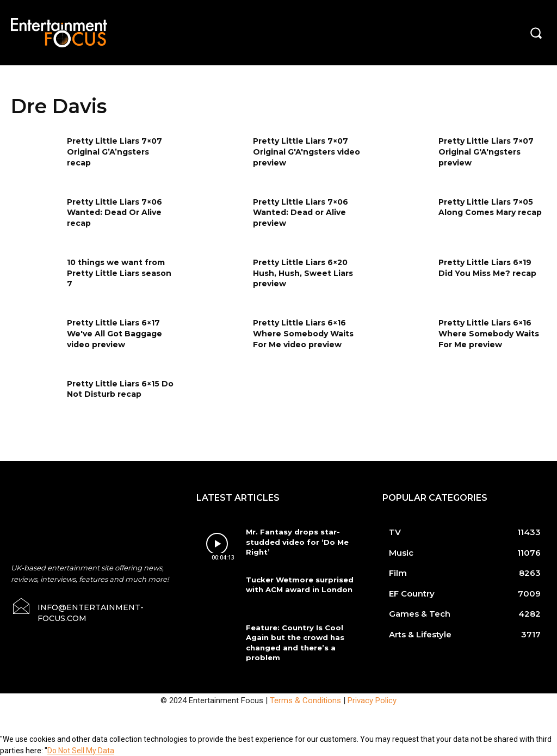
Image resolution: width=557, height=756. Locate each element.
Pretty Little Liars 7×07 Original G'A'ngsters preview (486, 152)
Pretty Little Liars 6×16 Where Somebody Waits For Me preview (489, 333)
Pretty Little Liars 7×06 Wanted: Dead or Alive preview (301, 213)
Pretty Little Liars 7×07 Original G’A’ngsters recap (115, 152)
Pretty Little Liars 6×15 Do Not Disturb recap (120, 389)
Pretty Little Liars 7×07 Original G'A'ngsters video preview (307, 152)
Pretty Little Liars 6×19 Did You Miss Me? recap (487, 268)
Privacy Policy (372, 699)
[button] (536, 33)
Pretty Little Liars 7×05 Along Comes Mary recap (490, 207)
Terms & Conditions (305, 699)
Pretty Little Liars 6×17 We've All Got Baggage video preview (115, 333)
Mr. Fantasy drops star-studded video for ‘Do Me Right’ (295, 542)
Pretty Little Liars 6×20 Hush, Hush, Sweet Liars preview (303, 273)
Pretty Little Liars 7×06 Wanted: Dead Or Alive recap (115, 213)
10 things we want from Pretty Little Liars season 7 (119, 273)
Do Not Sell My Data (81, 750)
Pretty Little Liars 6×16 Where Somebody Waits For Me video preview (303, 333)
